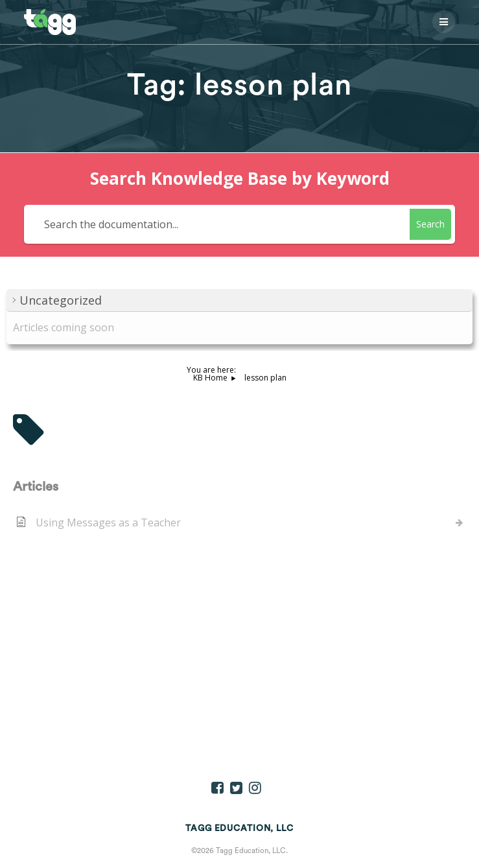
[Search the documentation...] (219, 224)
